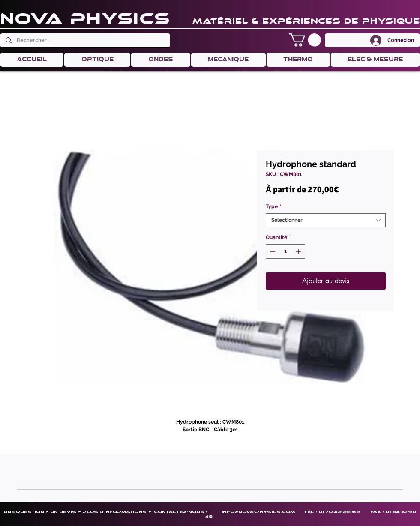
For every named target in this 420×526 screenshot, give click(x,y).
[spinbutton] (285, 251)
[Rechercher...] (84, 40)
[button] (305, 40)
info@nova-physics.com (258, 512)
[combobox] (326, 220)
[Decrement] (272, 251)
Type (273, 206)
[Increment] (299, 251)
